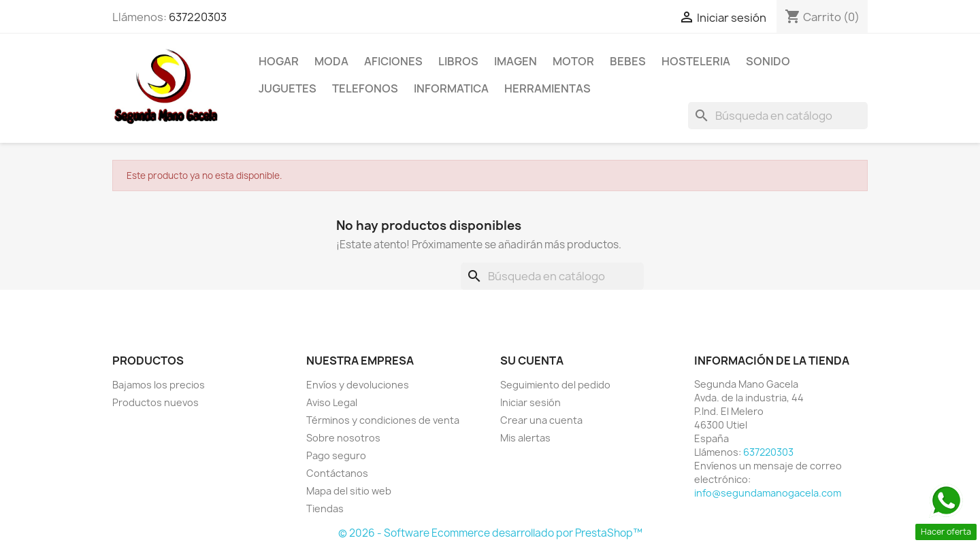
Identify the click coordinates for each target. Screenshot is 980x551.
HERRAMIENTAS (548, 88)
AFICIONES (393, 61)
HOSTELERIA (696, 61)
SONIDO (768, 61)
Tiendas (325, 508)
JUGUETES (288, 88)
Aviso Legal (332, 402)
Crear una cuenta (541, 420)
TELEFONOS (365, 88)
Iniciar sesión (530, 402)
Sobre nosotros (343, 438)
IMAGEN (516, 61)
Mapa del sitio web (349, 491)
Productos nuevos (156, 402)
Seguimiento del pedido (555, 385)
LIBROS (458, 61)
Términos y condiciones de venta (383, 420)
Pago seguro (336, 455)
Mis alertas (525, 438)
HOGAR (279, 61)
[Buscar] (778, 116)
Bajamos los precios (159, 385)
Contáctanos (337, 473)
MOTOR (573, 61)
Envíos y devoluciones (358, 385)
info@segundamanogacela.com (768, 493)
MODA (331, 61)
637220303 (198, 17)
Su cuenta (532, 361)
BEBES (628, 61)
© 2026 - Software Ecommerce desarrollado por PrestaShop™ (490, 533)
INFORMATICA (451, 88)
